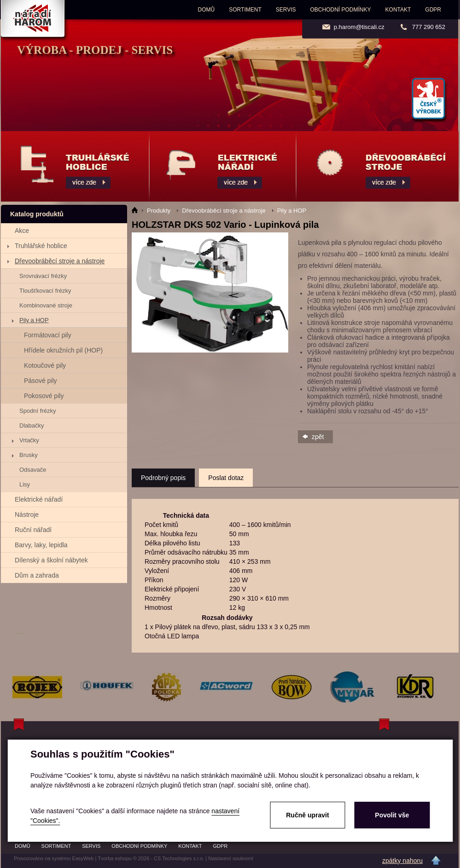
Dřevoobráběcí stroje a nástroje (60, 261)
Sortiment (245, 10)
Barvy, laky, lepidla (41, 545)
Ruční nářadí (33, 530)
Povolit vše (392, 815)
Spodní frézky (38, 411)
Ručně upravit (307, 815)
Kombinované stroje (46, 305)
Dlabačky (32, 425)
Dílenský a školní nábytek (51, 560)
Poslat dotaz (226, 478)
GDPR (433, 10)
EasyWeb (83, 858)
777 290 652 (429, 27)
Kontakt (398, 10)
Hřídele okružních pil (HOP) (63, 350)
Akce (22, 231)
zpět (318, 437)
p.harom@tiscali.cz (359, 27)
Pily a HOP (34, 320)
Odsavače (33, 470)
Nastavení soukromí (231, 858)
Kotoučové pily (45, 365)
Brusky (29, 455)
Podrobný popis (163, 478)
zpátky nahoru (402, 861)
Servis (286, 10)
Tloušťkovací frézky (45, 291)
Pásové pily (41, 381)
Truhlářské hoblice (41, 246)
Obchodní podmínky (341, 10)
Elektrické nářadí (39, 499)
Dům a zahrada (37, 575)
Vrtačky (29, 440)
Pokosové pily (44, 396)
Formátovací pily (48, 335)
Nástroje (27, 515)
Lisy (25, 484)
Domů (207, 10)
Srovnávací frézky (43, 276)
